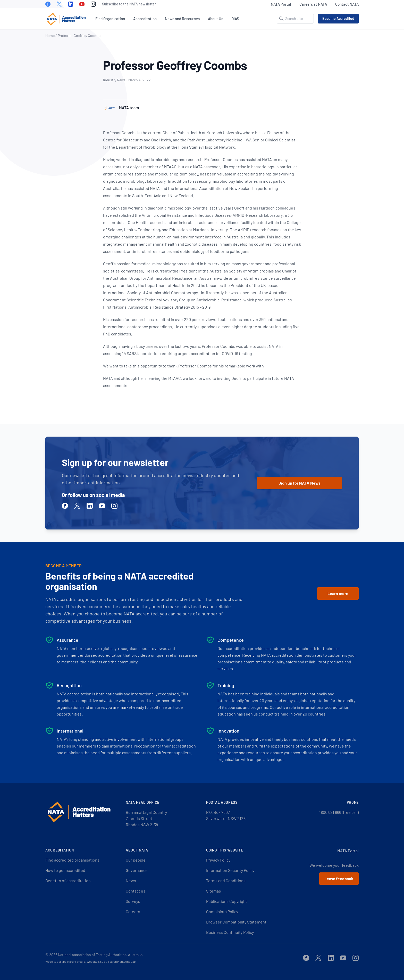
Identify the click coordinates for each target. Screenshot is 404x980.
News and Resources (182, 19)
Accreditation (145, 19)
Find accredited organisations (72, 860)
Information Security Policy (230, 870)
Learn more (338, 593)
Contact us (136, 891)
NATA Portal (281, 4)
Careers (133, 911)
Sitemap (214, 891)
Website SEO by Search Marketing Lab (111, 961)
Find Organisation (110, 19)
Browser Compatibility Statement (236, 922)
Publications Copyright (227, 901)
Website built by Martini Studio (65, 961)
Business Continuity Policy (230, 932)
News (131, 881)
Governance (137, 870)
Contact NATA (347, 4)
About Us (216, 19)
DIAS (235, 19)
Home (50, 35)
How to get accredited (65, 870)
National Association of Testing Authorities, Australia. (101, 955)
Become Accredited (338, 18)
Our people (136, 860)
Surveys (133, 901)
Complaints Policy (222, 911)
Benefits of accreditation (68, 881)
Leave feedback (339, 878)
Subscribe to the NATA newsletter (129, 4)
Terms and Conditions (226, 881)
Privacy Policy (218, 860)
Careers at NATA (313, 4)
